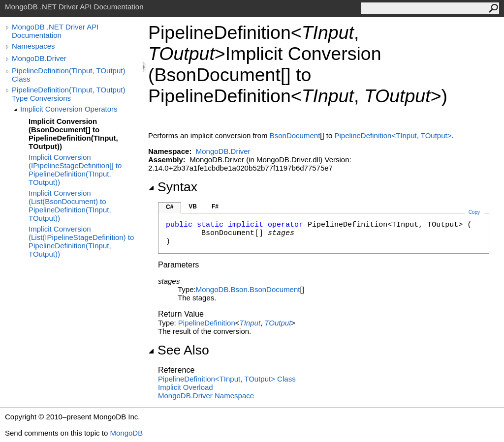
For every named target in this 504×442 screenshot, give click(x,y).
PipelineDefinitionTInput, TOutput (393, 135)
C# (170, 207)
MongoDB (126, 433)
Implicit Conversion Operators (69, 109)
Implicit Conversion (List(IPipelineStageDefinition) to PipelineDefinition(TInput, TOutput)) (81, 241)
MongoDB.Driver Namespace (206, 396)
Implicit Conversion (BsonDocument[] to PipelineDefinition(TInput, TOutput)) (73, 134)
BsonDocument (295, 135)
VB (193, 206)
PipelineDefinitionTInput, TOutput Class (227, 379)
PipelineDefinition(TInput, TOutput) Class (68, 75)
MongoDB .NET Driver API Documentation (55, 31)
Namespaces (33, 46)
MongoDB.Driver (39, 58)
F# (215, 206)
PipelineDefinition (207, 323)
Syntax (173, 187)
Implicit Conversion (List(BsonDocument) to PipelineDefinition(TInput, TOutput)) (70, 206)
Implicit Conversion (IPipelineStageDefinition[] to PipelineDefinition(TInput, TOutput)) (75, 170)
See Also (179, 350)
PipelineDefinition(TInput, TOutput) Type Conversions (68, 94)
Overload (186, 387)
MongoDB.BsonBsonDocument (248, 289)
